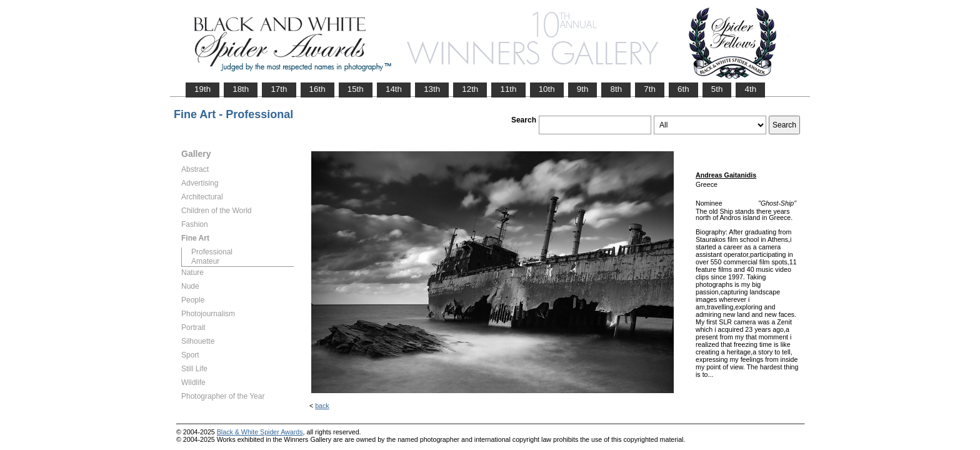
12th (470, 89)
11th (508, 89)
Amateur (205, 261)
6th (683, 89)
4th (750, 89)
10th (547, 89)
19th (202, 89)
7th (650, 89)
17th (279, 89)
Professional (212, 252)
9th (583, 89)
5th (717, 89)
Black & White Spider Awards (260, 432)
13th (432, 89)
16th (317, 89)
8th (616, 89)
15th (356, 89)
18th (241, 89)
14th (394, 89)
